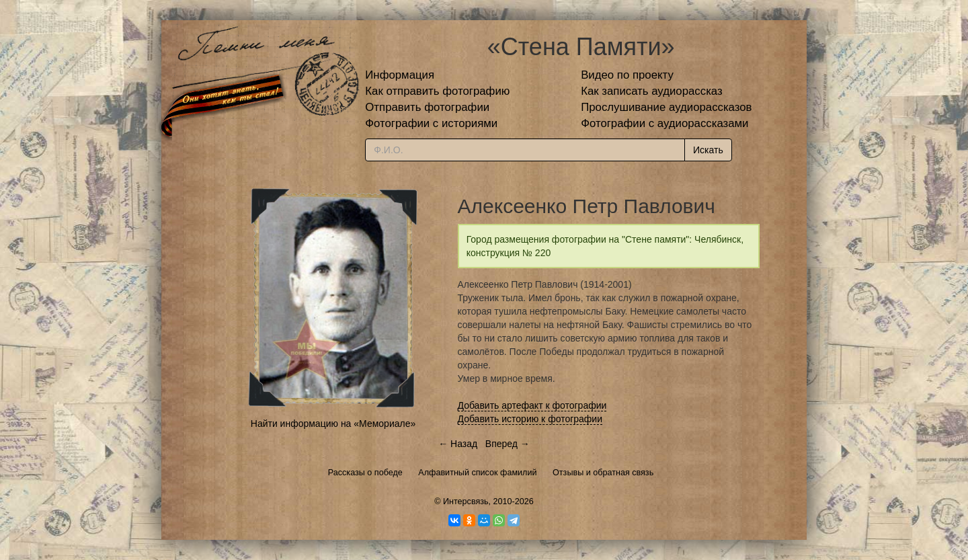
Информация (400, 75)
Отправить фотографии (427, 107)
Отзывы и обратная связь (603, 473)
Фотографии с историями (431, 123)
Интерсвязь (466, 502)
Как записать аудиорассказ (652, 91)
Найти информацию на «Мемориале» (333, 424)
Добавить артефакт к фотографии (532, 405)
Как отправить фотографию (437, 91)
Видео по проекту (627, 75)
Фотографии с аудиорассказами (664, 123)
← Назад (458, 444)
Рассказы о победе (365, 473)
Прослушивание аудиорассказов (666, 107)
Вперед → (508, 444)
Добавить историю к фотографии (530, 419)
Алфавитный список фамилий (477, 473)
